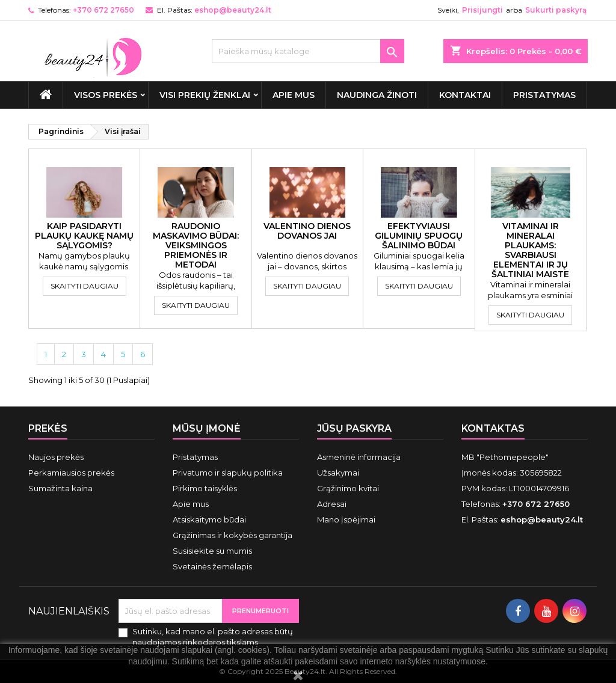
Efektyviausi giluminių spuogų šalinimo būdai (419, 236)
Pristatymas (544, 95)
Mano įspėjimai (346, 519)
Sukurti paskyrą (556, 10)
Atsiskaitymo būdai (209, 519)
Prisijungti (482, 10)
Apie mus (294, 95)
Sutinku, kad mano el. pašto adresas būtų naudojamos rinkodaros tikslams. (213, 637)
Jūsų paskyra (354, 428)
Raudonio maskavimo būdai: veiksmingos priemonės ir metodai (196, 245)
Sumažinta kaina (60, 488)
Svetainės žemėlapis (212, 566)
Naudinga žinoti (377, 95)
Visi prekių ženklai (205, 95)
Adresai (332, 504)
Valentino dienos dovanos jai (307, 231)
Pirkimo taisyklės (205, 488)
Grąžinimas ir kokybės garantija (233, 535)
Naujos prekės (56, 457)
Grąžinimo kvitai (348, 488)
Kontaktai (465, 95)
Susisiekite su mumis (212, 551)
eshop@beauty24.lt (233, 10)
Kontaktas (493, 428)
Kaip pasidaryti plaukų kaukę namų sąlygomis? (84, 236)
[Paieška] (308, 51)
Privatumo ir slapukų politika (228, 473)
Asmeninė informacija (359, 457)
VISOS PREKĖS (106, 95)
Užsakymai (338, 473)
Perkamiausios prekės (71, 473)
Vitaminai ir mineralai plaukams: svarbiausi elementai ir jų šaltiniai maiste (530, 250)
